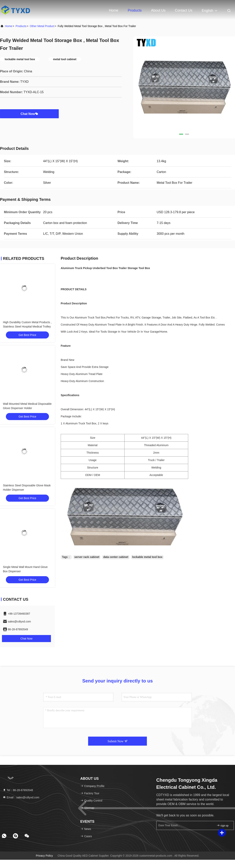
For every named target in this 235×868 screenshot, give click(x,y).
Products (135, 10)
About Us (158, 10)
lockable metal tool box (147, 557)
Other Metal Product (42, 26)
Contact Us (184, 10)
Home (114, 10)
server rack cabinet (87, 557)
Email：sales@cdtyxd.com (21, 797)
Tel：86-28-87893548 (18, 790)
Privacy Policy (44, 856)
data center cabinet (116, 557)
